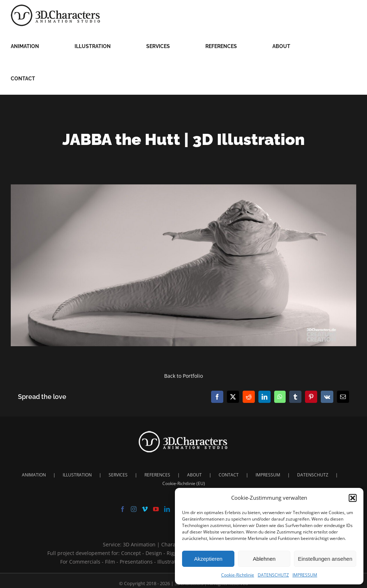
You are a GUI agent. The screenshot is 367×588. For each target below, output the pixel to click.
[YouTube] (156, 509)
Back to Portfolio (183, 376)
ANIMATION (34, 475)
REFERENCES (157, 475)
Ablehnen (264, 559)
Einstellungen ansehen (325, 559)
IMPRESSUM (305, 575)
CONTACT (229, 475)
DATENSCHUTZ (273, 575)
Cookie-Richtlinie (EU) (184, 483)
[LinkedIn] (167, 509)
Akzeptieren (208, 559)
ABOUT (194, 475)
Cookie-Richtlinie (238, 575)
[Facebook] (123, 509)
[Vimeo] (145, 509)
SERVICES (118, 475)
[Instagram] (134, 509)
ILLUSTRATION (77, 475)
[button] (353, 498)
